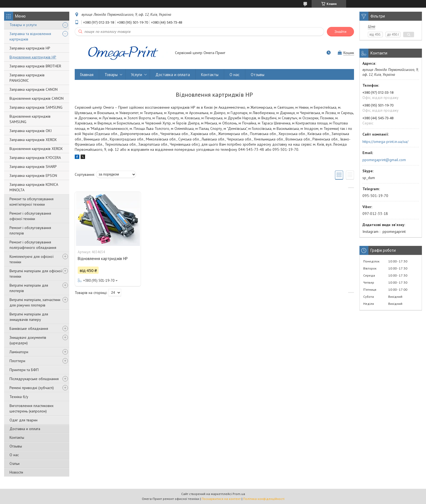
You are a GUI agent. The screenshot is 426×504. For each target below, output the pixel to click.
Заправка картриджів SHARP (33, 167)
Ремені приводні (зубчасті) (32, 388)
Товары (111, 75)
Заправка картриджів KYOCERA (35, 158)
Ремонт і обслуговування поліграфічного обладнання (33, 245)
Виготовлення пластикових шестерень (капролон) (32, 408)
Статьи (15, 464)
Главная (87, 75)
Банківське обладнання (29, 328)
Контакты (17, 437)
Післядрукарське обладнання (34, 379)
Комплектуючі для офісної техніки (32, 259)
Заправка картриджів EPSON (33, 176)
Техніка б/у (19, 397)
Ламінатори (19, 352)
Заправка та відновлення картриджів (30, 36)
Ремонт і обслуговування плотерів (30, 230)
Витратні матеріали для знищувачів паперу (29, 317)
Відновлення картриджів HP (33, 57)
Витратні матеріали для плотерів (29, 288)
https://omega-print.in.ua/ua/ (385, 142)
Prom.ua (239, 494)
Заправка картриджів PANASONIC (27, 78)
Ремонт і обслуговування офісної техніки (30, 216)
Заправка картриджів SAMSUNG (36, 107)
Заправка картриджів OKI (31, 131)
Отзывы (16, 446)
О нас (14, 455)
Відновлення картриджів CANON (37, 98)
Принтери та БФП (24, 370)
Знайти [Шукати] (340, 32)
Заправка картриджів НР (30, 48)
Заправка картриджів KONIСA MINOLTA (34, 187)
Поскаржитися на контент (221, 499)
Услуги (137, 75)
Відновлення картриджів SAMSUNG (30, 119)
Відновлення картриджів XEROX (36, 149)
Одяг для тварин (24, 420)
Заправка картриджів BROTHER (35, 66)
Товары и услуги (23, 25)
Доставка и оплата (25, 429)
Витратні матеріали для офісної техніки (36, 274)
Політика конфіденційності (264, 499)
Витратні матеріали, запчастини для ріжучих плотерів (35, 302)
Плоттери (17, 361)
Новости (16, 472)
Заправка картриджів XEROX (33, 140)
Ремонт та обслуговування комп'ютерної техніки (32, 202)
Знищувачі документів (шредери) (28, 340)
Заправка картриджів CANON (34, 89)
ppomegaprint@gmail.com (384, 160)
